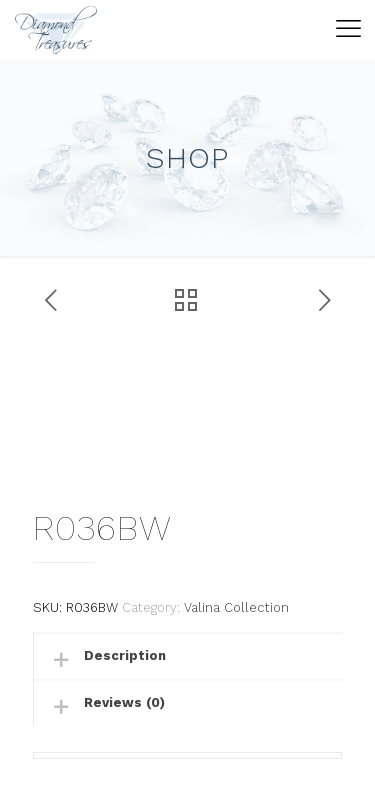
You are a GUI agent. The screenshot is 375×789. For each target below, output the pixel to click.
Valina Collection (236, 607)
